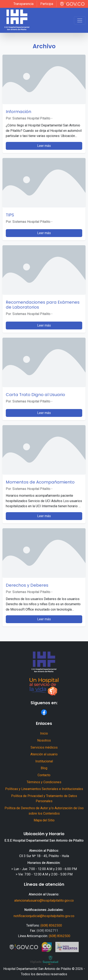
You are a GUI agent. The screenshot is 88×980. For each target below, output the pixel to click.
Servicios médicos (44, 747)
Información (18, 112)
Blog (44, 768)
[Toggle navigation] (80, 20)
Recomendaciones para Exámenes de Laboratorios (43, 305)
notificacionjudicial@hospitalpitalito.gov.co (44, 916)
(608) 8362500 (51, 925)
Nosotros (44, 740)
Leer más (44, 146)
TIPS (10, 215)
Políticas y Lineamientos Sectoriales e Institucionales (44, 789)
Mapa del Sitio (44, 820)
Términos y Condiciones (44, 782)
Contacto (44, 775)
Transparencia (23, 4)
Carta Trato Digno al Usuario (35, 395)
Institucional (44, 761)
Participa (47, 4)
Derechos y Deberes (27, 585)
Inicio (44, 733)
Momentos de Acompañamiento (40, 482)
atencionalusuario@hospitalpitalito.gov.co (44, 900)
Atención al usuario (44, 754)
